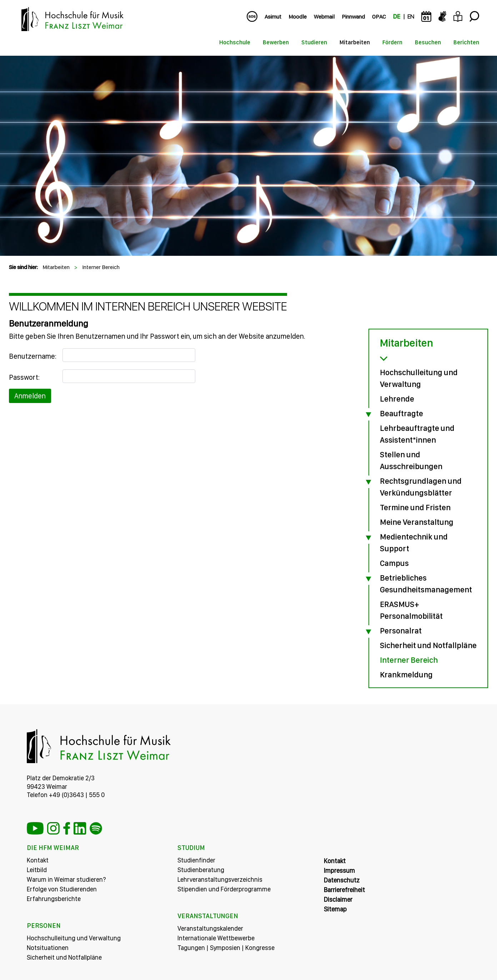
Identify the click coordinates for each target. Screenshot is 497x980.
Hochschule (235, 42)
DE (397, 17)
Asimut (273, 17)
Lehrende (397, 399)
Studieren (314, 42)
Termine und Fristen (415, 507)
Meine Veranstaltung (417, 522)
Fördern (392, 42)
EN (411, 17)
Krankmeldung (406, 675)
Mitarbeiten (355, 42)
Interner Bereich (101, 267)
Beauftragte (401, 413)
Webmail (324, 17)
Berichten (466, 42)
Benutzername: (33, 356)
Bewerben (276, 42)
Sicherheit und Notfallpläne (428, 645)
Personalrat (401, 631)
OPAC (379, 17)
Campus (394, 563)
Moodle (298, 17)
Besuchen (428, 42)
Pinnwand (353, 17)
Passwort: (24, 377)
